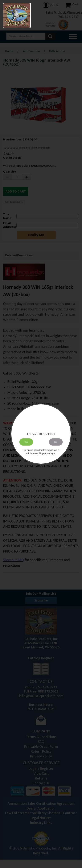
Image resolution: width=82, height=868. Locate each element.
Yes (26, 442)
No (56, 442)
